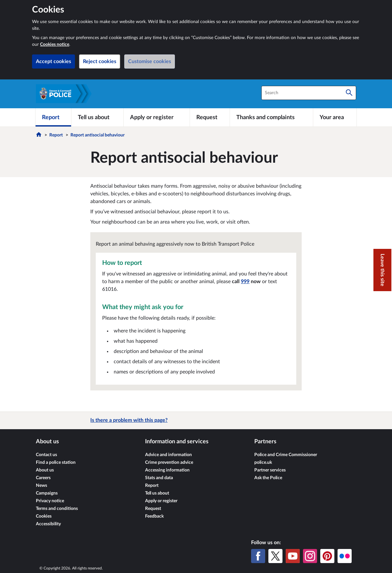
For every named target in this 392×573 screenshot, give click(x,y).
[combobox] (309, 93)
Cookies (44, 516)
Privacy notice (50, 501)
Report (56, 135)
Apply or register (161, 501)
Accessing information (167, 470)
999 (245, 282)
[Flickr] (345, 556)
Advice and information (168, 455)
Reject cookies (100, 61)
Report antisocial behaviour (98, 135)
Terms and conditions (57, 509)
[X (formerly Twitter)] (275, 556)
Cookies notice (55, 45)
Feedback (154, 516)
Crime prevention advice (169, 462)
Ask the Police (268, 478)
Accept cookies (53, 61)
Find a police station (56, 462)
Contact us (46, 455)
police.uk (263, 462)
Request (153, 509)
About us (45, 470)
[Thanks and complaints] (271, 117)
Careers (43, 478)
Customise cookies (150, 61)
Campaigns (47, 493)
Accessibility (48, 524)
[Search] (349, 93)
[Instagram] (310, 556)
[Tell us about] (97, 117)
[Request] (210, 117)
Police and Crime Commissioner (286, 455)
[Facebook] (258, 556)
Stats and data (159, 478)
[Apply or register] (156, 117)
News (41, 486)
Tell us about (157, 493)
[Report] (53, 117)
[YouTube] (293, 556)
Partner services (270, 470)
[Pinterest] (327, 556)
